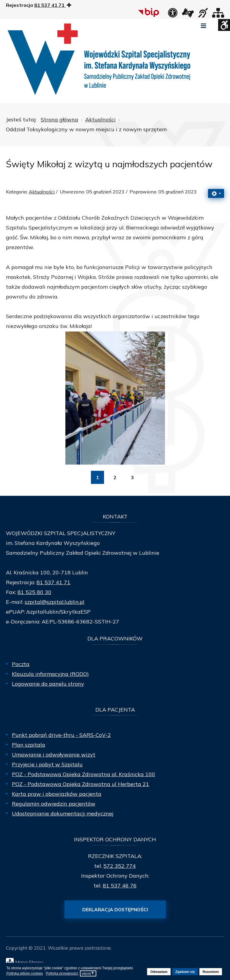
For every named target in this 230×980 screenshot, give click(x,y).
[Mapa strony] (218, 15)
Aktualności (42, 192)
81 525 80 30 (34, 592)
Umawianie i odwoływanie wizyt (54, 755)
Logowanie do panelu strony (48, 684)
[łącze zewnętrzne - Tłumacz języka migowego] (188, 15)
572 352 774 (120, 866)
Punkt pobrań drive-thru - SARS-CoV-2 (61, 735)
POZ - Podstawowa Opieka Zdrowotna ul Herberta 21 (81, 784)
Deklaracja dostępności (115, 909)
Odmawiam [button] (159, 972)
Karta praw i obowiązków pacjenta (57, 794)
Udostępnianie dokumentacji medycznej (63, 813)
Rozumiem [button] (211, 972)
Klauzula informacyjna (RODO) (50, 674)
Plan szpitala (29, 745)
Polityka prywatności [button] (62, 973)
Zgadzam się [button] (185, 972)
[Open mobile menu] (204, 26)
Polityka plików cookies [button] (25, 973)
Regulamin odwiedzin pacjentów (54, 804)
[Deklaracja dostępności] (173, 15)
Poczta (21, 664)
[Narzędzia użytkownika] (216, 193)
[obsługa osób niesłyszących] (203, 15)
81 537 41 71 (53, 582)
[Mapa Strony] (116, 962)
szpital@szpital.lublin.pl (55, 602)
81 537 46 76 (120, 886)
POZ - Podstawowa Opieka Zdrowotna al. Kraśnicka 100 (84, 774)
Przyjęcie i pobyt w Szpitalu (47, 764)
